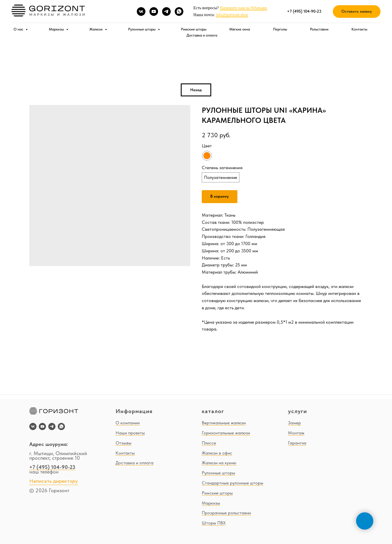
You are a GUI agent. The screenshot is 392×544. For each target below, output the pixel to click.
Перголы (280, 29)
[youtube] (154, 12)
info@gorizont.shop (232, 15)
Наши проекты (130, 433)
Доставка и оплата (202, 35)
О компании (128, 423)
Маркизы (57, 29)
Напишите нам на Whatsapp (243, 8)
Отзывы (123, 443)
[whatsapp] (179, 12)
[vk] (141, 12)
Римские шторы (194, 29)
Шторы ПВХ (214, 523)
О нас (19, 29)
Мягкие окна (240, 29)
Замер (294, 423)
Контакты (359, 29)
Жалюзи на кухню (219, 463)
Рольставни (319, 29)
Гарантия (297, 443)
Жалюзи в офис (217, 453)
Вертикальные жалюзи (224, 423)
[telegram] (166, 12)
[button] (357, 12)
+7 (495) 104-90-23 (52, 467)
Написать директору (54, 481)
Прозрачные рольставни (226, 513)
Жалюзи (96, 29)
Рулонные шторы (142, 29)
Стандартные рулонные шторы (232, 483)
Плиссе (209, 443)
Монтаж (296, 433)
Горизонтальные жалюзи (226, 433)
